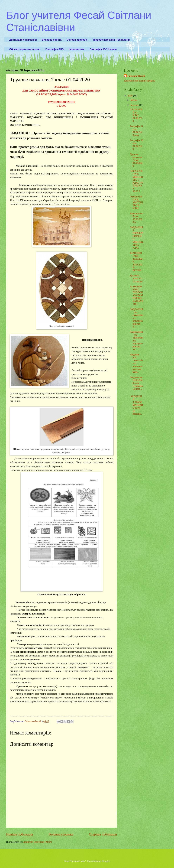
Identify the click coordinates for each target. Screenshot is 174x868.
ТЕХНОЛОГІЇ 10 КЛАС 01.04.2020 (136, 115)
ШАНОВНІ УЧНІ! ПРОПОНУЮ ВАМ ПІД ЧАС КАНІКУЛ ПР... (136, 295)
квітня (134, 100)
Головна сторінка (61, 834)
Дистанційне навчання (23, 40)
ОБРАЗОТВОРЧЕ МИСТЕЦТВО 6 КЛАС (136, 202)
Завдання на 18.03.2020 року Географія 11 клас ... (136, 383)
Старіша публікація (103, 834)
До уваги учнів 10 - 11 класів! (136, 278)
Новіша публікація (20, 834)
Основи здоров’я (77, 40)
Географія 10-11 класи (103, 49)
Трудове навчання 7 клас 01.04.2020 (136, 160)
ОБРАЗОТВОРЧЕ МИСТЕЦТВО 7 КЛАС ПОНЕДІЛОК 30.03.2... (136, 181)
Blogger (106, 861)
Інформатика (77, 49)
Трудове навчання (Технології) (111, 40)
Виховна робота (52, 40)
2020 (130, 96)
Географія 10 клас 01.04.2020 (136, 145)
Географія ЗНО (55, 49)
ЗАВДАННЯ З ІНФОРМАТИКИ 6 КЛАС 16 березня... (136, 405)
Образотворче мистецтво (25, 49)
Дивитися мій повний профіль (139, 81)
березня (135, 105)
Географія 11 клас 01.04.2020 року (136, 131)
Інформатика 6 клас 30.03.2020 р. (136, 218)
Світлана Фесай (136, 76)
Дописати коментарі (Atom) (38, 842)
